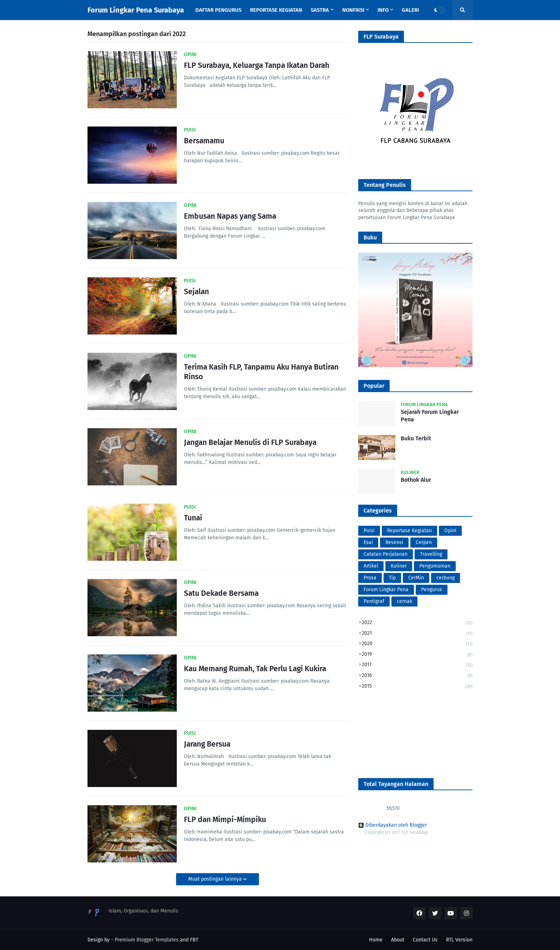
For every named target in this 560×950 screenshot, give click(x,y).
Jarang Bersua (207, 744)
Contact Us (425, 940)
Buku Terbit (416, 438)
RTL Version (459, 940)
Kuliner (399, 566)
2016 (417, 676)
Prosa (370, 578)
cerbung (446, 578)
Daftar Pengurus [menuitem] (218, 10)
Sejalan (196, 292)
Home (376, 940)
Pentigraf (374, 601)
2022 (417, 623)
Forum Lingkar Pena (386, 590)
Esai (368, 542)
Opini (450, 531)
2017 (417, 665)
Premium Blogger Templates (147, 940)
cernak (404, 601)
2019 (417, 655)
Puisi (369, 531)
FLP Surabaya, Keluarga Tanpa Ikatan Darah (257, 65)
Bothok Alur (416, 480)
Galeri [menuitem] (410, 10)
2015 (417, 686)
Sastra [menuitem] (320, 10)
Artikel (371, 566)
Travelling (431, 554)
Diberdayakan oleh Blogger (392, 825)
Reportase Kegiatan (409, 531)
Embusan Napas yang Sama (230, 216)
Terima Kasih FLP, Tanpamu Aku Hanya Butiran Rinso (261, 372)
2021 (417, 634)
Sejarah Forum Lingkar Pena (430, 416)
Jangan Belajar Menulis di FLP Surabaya (250, 442)
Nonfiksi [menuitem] (353, 10)
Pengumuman (435, 566)
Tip (392, 578)
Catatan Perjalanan (386, 554)
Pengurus (432, 590)
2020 (417, 644)
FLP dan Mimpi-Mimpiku (225, 820)
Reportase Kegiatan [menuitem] (276, 10)
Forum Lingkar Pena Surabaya (136, 10)
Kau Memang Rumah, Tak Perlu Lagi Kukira (255, 669)
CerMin (416, 578)
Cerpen (424, 542)
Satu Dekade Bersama (221, 593)
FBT (194, 940)
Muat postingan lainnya (216, 879)
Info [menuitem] (383, 10)
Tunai (193, 518)
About (398, 940)
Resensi (394, 542)
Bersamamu (204, 141)
